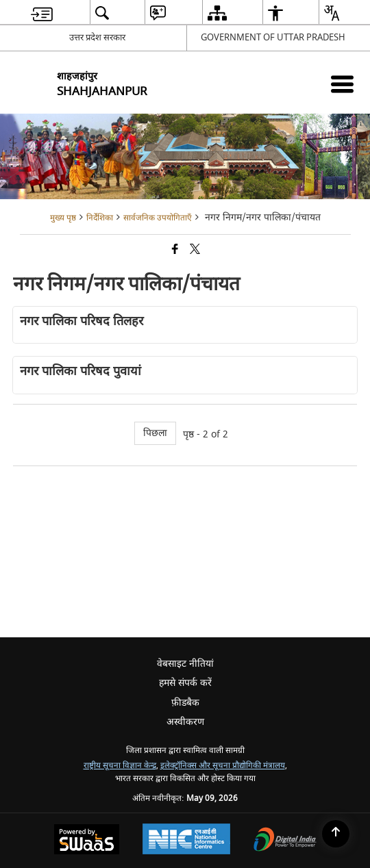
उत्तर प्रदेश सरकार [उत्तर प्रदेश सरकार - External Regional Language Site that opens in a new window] (97, 37)
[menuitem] (42, 13)
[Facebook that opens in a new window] (175, 250)
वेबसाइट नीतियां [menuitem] (185, 664)
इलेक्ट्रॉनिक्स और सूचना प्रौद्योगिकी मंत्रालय (223, 766)
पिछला (155, 433)
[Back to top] (336, 834)
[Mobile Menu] (342, 84)
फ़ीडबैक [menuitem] (185, 703)
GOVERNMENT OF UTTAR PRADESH (273, 37)
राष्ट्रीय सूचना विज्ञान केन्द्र (120, 766)
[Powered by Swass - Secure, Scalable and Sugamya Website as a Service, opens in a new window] (87, 841)
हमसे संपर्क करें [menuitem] (185, 683)
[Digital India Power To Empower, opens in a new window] (285, 841)
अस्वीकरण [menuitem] (185, 722)
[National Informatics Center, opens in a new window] (186, 841)
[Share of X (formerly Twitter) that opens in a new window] (195, 250)
